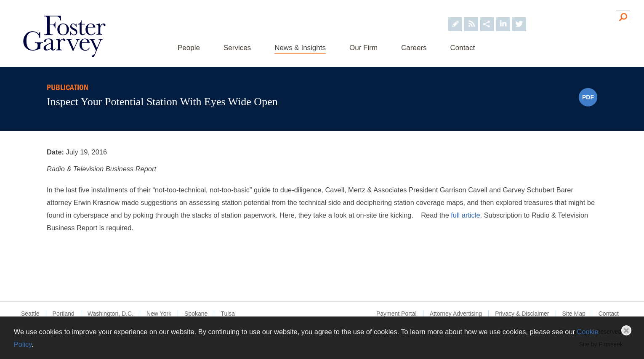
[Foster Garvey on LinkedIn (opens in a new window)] (503, 16)
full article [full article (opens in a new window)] (465, 215)
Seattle (30, 314)
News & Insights (300, 48)
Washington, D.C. (110, 314)
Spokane (196, 314)
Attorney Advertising (456, 314)
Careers (414, 48)
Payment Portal (397, 314)
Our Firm (363, 48)
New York (159, 314)
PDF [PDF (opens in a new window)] (588, 97)
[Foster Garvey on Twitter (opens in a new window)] (519, 16)
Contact (463, 48)
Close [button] (626, 330)
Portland (64, 314)
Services (237, 48)
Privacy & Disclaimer (522, 314)
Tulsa (228, 314)
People (189, 48)
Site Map (574, 314)
